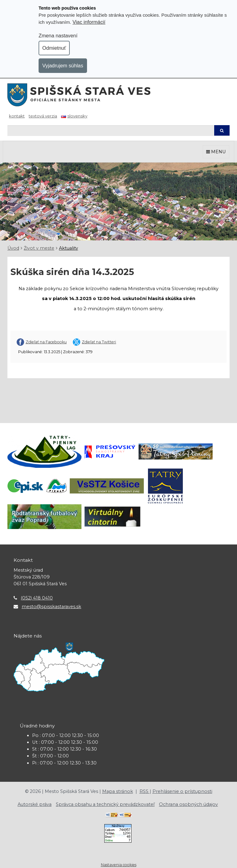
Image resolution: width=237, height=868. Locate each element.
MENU (216, 152)
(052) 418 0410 (37, 598)
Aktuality (69, 248)
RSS (145, 791)
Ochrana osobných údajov (188, 804)
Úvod (13, 248)
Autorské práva (35, 804)
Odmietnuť (54, 48)
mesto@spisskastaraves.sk (51, 607)
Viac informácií (89, 22)
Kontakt (17, 116)
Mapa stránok (118, 791)
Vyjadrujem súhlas (63, 66)
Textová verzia (43, 116)
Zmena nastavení (58, 36)
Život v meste (39, 248)
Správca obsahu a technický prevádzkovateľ (105, 804)
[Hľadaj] (111, 131)
